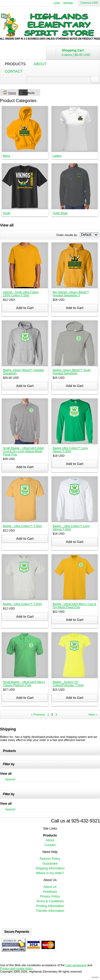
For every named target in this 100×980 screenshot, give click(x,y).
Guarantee (50, 864)
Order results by (67, 235)
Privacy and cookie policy (16, 968)
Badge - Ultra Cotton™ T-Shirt (22, 526)
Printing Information (50, 906)
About (40, 64)
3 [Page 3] (56, 715)
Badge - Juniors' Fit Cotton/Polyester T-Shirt (68, 683)
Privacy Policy (50, 896)
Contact (14, 71)
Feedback (50, 892)
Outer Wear (60, 213)
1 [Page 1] (48, 715)
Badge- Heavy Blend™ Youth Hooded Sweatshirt (72, 372)
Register (68, 3)
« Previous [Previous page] (38, 715)
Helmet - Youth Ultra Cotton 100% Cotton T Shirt (21, 294)
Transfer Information (50, 911)
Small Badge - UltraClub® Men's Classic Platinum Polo (24, 683)
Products (15, 64)
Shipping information (50, 868)
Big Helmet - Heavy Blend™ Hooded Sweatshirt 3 (71, 294)
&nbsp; (25, 129)
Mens (7, 156)
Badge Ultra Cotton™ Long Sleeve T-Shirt (70, 450)
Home (12, 93)
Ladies (57, 156)
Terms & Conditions (50, 901)
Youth (7, 213)
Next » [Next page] (93, 715)
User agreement (76, 965)
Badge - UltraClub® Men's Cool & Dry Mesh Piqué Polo (74, 606)
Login (57, 3)
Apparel (10, 779)
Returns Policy (50, 859)
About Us (50, 887)
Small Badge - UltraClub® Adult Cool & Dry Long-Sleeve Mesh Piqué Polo (23, 451)
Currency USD (89, 3)
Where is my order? (50, 873)
